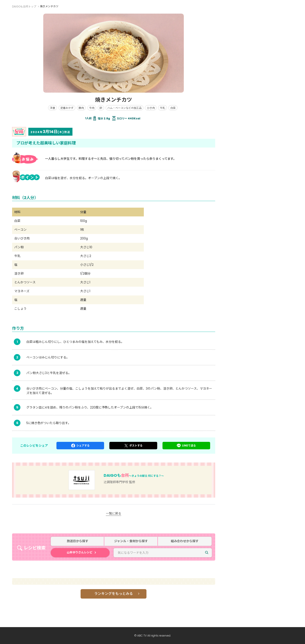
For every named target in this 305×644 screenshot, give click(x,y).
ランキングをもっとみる (114, 594)
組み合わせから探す (185, 541)
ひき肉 (151, 108)
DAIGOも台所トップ (24, 6)
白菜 (173, 108)
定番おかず (67, 108)
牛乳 (162, 108)
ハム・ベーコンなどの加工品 (125, 108)
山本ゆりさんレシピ (80, 552)
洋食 (52, 108)
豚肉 (81, 108)
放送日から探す (78, 541)
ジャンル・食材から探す (131, 541)
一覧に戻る (114, 513)
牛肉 (92, 108)
